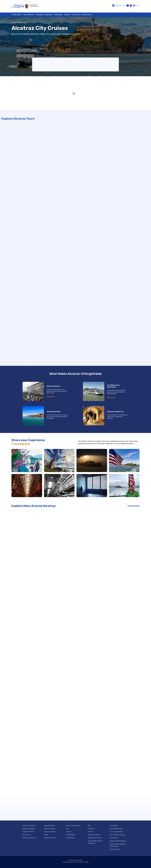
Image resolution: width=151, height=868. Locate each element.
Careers (69, 832)
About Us (91, 832)
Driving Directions (50, 826)
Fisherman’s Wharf (50, 838)
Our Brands (17, 15)
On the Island (114, 838)
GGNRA (46, 835)
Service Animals (115, 849)
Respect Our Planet (94, 835)
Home (14, 23)
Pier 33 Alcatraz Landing (117, 835)
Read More (51, 396)
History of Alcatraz (50, 829)
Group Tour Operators (29, 838)
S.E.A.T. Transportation (117, 832)
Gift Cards (77, 15)
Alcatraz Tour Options (29, 826)
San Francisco (23, 23)
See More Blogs (134, 506)
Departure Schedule (29, 829)
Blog (89, 826)
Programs (49, 15)
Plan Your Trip (27, 835)
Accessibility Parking (116, 829)
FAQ (67, 829)
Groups (68, 15)
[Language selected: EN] (136, 6)
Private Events (70, 838)
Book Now (111, 397)
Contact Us (91, 829)
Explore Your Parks (50, 832)
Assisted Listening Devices (118, 841)
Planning (59, 15)
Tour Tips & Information (73, 826)
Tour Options (29, 15)
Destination (87, 15)
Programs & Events (28, 832)
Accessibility (114, 826)
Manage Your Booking (95, 838)
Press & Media (71, 835)
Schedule (40, 15)
